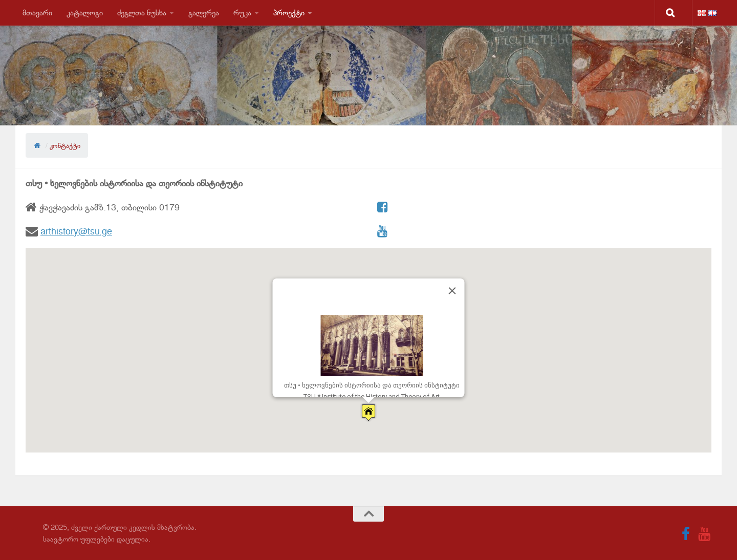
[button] (368, 412)
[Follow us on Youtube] (704, 534)
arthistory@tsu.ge (76, 231)
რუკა (242, 13)
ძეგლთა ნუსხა (142, 13)
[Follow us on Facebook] (686, 534)
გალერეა (204, 13)
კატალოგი (85, 13)
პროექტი (289, 13)
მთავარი (37, 13)
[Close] (452, 291)
